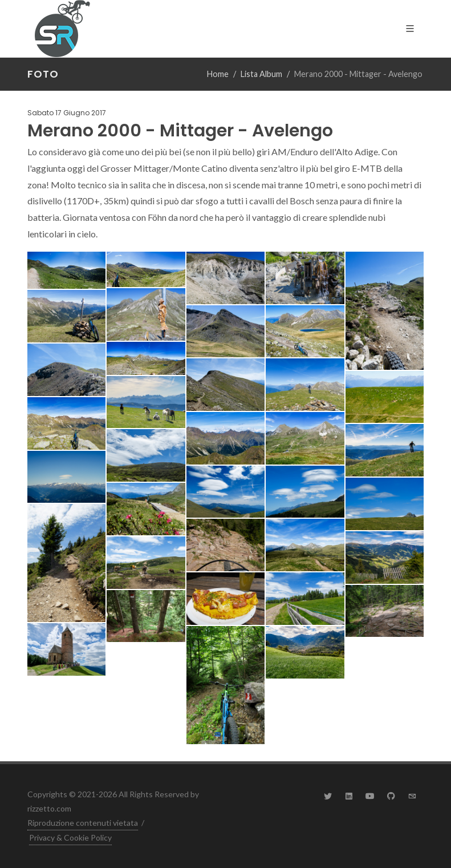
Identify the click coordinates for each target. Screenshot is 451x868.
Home (218, 74)
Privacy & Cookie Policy (70, 837)
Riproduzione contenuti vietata (83, 823)
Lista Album (261, 74)
